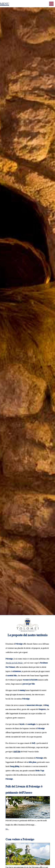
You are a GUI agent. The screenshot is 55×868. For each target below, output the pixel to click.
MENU (5, 3)
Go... (7, 829)
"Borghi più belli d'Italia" (14, 663)
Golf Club (17, 751)
